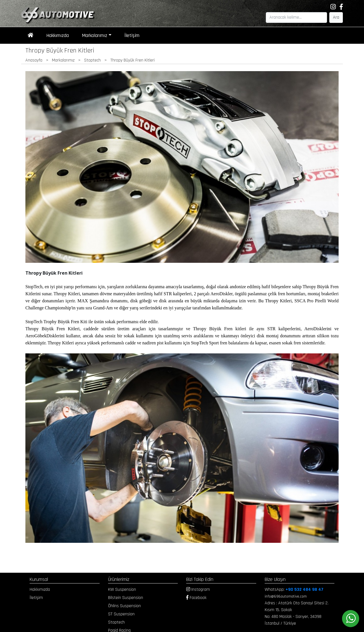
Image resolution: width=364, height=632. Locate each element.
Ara (336, 17)
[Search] (296, 18)
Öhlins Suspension (124, 606)
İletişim (132, 35)
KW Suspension (122, 590)
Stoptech (116, 622)
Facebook (196, 598)
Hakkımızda (58, 35)
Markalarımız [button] (95, 35)
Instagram (198, 590)
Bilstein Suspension (126, 598)
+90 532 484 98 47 (304, 590)
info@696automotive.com (286, 596)
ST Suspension (121, 614)
